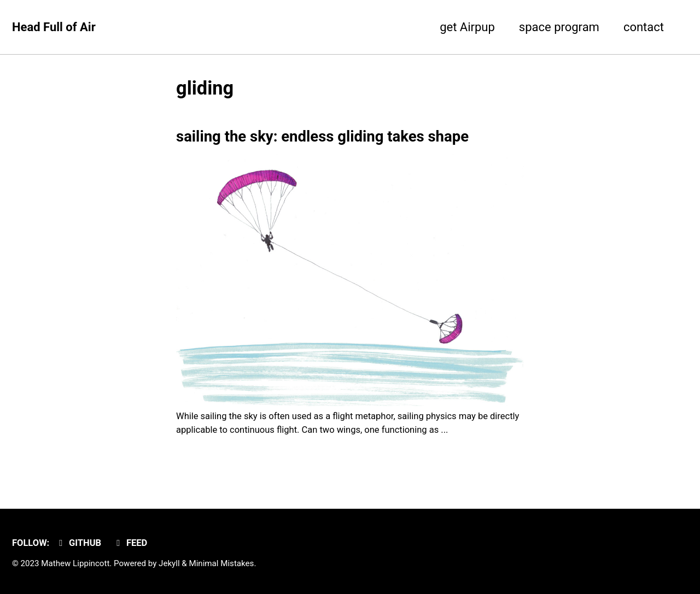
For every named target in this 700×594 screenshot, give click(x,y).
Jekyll (169, 563)
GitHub (78, 543)
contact (644, 27)
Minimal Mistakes (221, 563)
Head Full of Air (54, 27)
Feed (130, 543)
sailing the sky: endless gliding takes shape (322, 136)
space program (559, 27)
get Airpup (467, 27)
